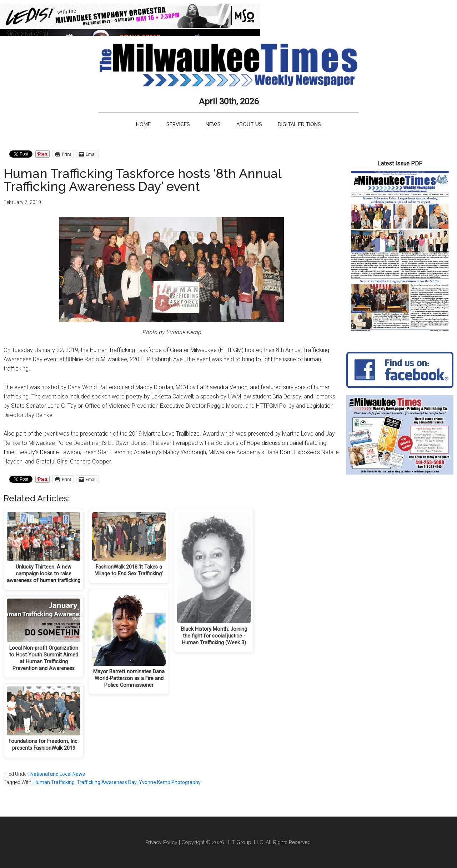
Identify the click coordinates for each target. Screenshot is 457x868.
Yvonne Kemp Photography (170, 782)
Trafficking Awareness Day (107, 782)
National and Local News (58, 774)
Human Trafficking (54, 782)
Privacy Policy (161, 842)
